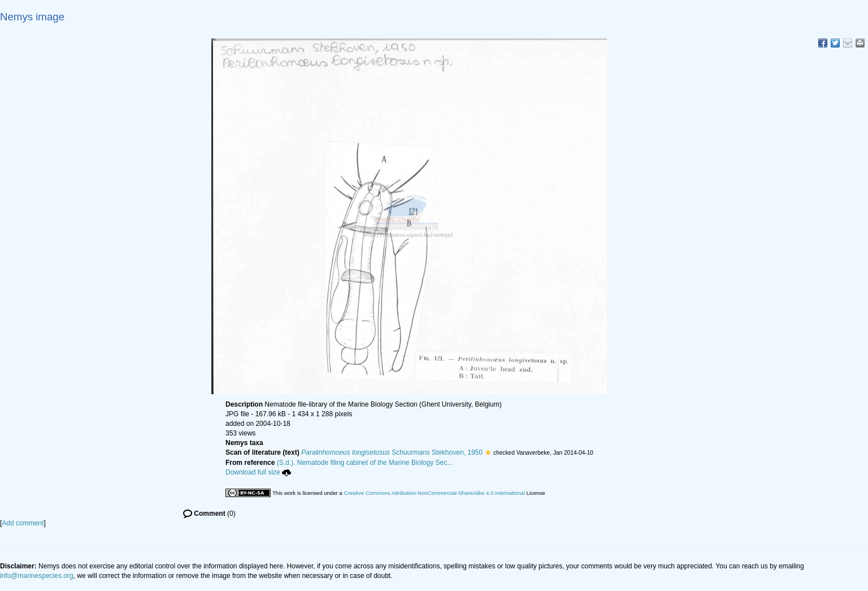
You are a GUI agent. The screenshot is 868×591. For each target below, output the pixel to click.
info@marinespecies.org (37, 576)
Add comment (23, 523)
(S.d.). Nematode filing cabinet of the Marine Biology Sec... (365, 463)
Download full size (258, 472)
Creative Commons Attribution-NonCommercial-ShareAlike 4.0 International (434, 493)
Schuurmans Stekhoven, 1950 (392, 452)
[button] (488, 452)
